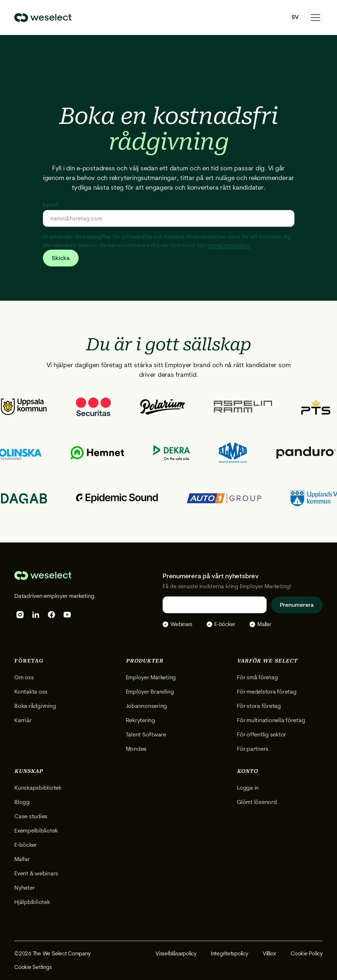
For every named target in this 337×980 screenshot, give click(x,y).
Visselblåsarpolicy (176, 954)
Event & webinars (36, 873)
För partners (253, 749)
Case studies (31, 816)
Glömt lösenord (257, 802)
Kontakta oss (31, 692)
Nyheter (24, 888)
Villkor (269, 954)
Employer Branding (150, 692)
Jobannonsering (147, 706)
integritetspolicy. (229, 245)
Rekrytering (140, 720)
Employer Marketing (151, 677)
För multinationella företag (271, 720)
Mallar (22, 859)
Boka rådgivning (35, 706)
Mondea (136, 749)
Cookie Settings (33, 967)
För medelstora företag (267, 692)
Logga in (248, 788)
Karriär (23, 720)
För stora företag (259, 706)
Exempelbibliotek (36, 831)
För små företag (257, 677)
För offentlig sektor (262, 734)
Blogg (22, 802)
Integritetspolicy (230, 954)
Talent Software (146, 734)
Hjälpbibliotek (32, 902)
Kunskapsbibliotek (38, 788)
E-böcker (26, 845)
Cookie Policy (307, 954)
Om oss (24, 677)
